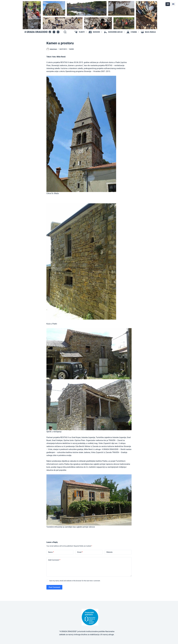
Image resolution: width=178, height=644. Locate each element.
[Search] (65, 32)
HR (168, 4)
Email (80, 552)
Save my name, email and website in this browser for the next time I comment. (75, 581)
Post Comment (54, 587)
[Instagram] (54, 32)
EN (173, 4)
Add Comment (54, 560)
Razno (72, 49)
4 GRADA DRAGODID (36, 32)
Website (109, 552)
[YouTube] (58, 32)
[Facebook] (50, 32)
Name (51, 552)
